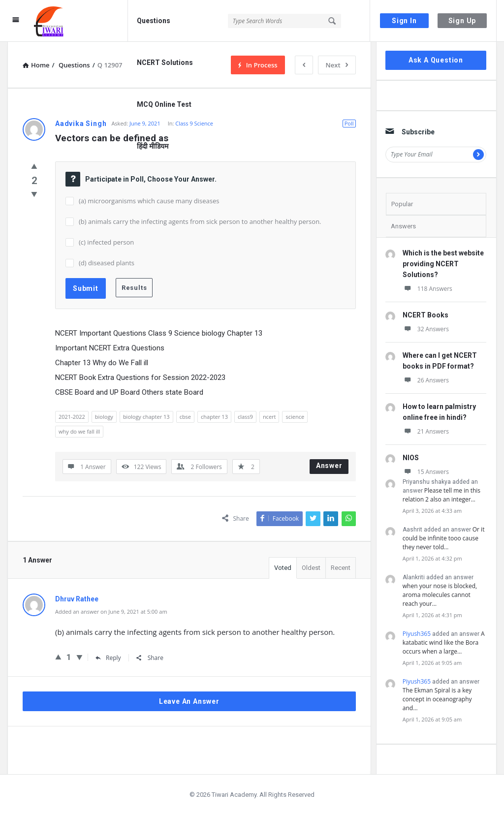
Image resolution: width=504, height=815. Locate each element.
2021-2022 (72, 417)
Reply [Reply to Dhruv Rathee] (108, 658)
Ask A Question (436, 60)
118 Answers (427, 289)
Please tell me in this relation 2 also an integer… (441, 495)
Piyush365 (417, 634)
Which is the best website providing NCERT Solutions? (443, 264)
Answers (403, 226)
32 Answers (426, 329)
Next (337, 65)
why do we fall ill (79, 431)
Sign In (404, 21)
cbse (185, 417)
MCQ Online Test (164, 104)
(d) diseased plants (107, 263)
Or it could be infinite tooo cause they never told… (444, 538)
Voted (283, 568)
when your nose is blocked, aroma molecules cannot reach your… (440, 595)
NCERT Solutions (165, 63)
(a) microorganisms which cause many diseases (149, 201)
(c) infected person (106, 242)
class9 (245, 417)
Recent (341, 568)
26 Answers (426, 380)
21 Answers (426, 431)
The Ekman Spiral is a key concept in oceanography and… (437, 699)
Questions (154, 21)
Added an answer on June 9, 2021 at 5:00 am (111, 611)
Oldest (311, 568)
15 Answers (426, 472)
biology (104, 417)
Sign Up (462, 21)
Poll (349, 123)
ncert (269, 417)
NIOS (411, 458)
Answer (329, 466)
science (295, 417)
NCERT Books (425, 315)
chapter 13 (214, 417)
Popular (402, 204)
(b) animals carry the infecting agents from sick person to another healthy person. (200, 221)
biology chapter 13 (146, 417)
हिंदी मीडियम (153, 146)
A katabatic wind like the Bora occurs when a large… (444, 643)
